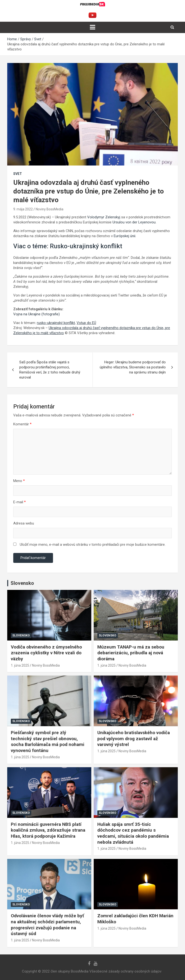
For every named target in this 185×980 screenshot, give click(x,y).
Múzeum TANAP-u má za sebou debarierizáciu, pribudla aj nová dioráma (131, 653)
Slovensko (21, 635)
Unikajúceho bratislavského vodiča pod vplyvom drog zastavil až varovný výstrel (134, 738)
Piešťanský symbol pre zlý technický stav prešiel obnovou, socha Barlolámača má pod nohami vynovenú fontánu (48, 742)
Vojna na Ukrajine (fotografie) (36, 314)
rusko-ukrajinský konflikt (56, 323)
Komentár (22, 424)
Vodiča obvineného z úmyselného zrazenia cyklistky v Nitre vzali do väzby (46, 653)
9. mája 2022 (23, 209)
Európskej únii (125, 236)
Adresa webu (24, 523)
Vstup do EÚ (86, 323)
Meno (19, 481)
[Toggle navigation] (92, 27)
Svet (18, 174)
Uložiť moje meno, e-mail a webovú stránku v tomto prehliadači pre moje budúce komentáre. (93, 545)
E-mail (20, 502)
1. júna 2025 (20, 665)
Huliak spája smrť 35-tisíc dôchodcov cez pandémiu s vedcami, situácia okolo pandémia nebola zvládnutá (133, 833)
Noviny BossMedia (50, 209)
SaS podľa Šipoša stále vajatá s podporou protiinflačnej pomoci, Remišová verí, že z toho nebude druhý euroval (50, 370)
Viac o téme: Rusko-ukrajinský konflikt (68, 246)
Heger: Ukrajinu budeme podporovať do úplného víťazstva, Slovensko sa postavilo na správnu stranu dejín (133, 367)
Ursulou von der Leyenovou (134, 222)
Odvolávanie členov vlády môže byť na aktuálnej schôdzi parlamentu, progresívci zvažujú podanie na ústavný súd (47, 925)
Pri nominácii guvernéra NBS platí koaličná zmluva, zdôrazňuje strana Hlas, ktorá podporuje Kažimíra (48, 830)
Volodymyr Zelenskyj (104, 217)
